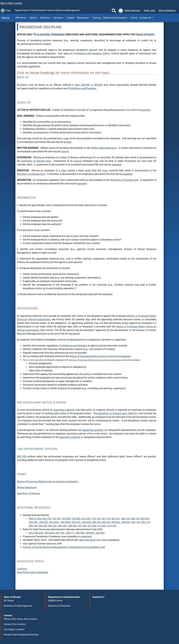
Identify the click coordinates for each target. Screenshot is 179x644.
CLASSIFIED (43, 35)
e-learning (86, 536)
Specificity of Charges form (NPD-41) (118, 413)
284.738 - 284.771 (65, 533)
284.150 (135, 519)
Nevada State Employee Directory (21, 635)
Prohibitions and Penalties (82, 88)
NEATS (94, 540)
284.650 (98, 85)
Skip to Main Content (11, 3)
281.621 (116, 519)
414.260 (92, 526)
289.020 (106, 522)
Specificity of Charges (28, 493)
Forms (134, 18)
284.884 (80, 533)
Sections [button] (45, 18)
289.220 (52, 526)
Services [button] (58, 18)
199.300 (76, 519)
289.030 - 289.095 (121, 522)
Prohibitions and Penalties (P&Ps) (92, 54)
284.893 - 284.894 (95, 533)
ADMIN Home (55, 601)
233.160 (96, 519)
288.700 (96, 522)
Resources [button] (83, 18)
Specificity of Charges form (36, 161)
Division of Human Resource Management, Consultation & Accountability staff (64, 547)
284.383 (145, 519)
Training (97, 18)
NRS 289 (22, 456)
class (64, 170)
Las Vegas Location (14, 629)
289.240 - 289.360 (67, 526)
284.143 (125, 519)
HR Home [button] (20, 18)
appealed (116, 165)
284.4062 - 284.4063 (60, 522)
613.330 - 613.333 (107, 526)
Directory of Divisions (59, 606)
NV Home (9, 601)
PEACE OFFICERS (145, 35)
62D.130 (47, 519)
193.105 (56, 519)
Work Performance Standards (32, 572)
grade (88, 170)
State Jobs (149, 10)
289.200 (43, 526)
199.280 (66, 519)
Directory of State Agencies (18, 606)
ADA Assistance (167, 10)
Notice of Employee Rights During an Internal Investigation (100, 356)
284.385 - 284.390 (38, 522)
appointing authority (64, 410)
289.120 (136, 522)
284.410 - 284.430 (81, 522)
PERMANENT (58, 35)
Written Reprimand (27, 487)
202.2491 (86, 519)
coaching (145, 110)
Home (5, 18)
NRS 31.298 (35, 519)
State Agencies (132, 10)
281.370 (106, 519)
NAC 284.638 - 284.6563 (42, 533)
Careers (71, 18)
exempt (78, 161)
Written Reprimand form (104, 148)
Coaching (22, 569)
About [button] (33, 18)
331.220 (82, 526)
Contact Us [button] (145, 18)
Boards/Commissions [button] (115, 18)
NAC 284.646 (82, 85)
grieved (67, 142)
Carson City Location (15, 624)
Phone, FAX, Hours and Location (21, 619)
